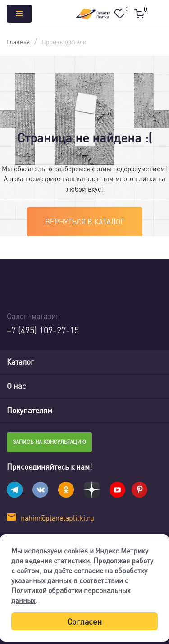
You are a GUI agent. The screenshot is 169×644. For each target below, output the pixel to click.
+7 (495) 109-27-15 (43, 330)
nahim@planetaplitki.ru (57, 518)
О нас (16, 386)
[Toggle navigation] (155, 362)
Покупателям (30, 410)
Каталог (20, 361)
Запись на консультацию (49, 442)
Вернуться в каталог (85, 222)
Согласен (84, 621)
